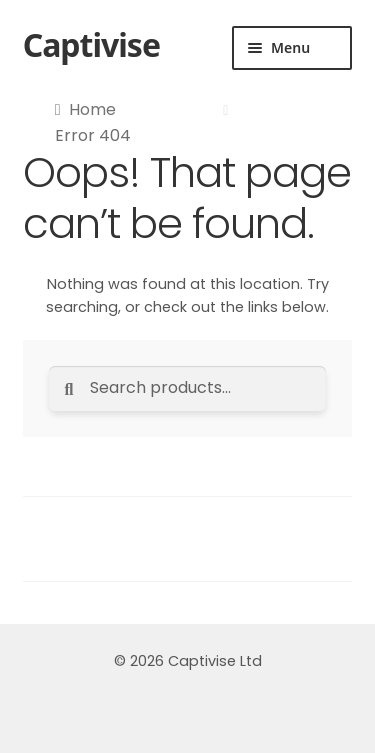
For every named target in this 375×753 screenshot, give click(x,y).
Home (92, 109)
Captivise (91, 44)
